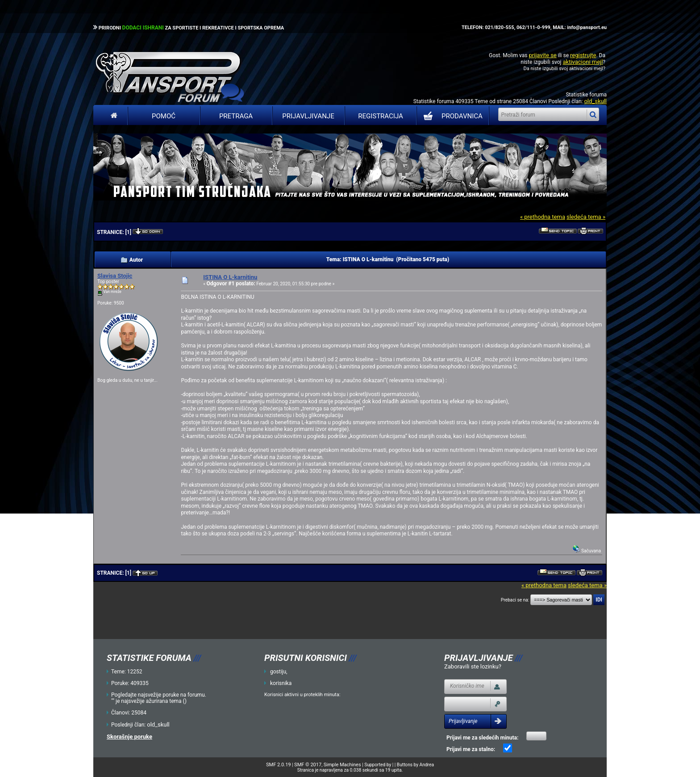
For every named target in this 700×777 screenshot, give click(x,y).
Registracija (381, 116)
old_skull (595, 101)
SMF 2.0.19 (278, 765)
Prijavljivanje (308, 116)
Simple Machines (342, 765)
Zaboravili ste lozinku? (473, 666)
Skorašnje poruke (129, 737)
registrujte (583, 55)
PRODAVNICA (451, 116)
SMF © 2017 (308, 765)
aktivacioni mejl (583, 62)
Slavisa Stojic (115, 276)
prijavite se (542, 55)
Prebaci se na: (515, 600)
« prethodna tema (543, 217)
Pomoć (164, 116)
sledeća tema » (586, 217)
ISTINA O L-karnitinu (230, 277)
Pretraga (236, 116)
